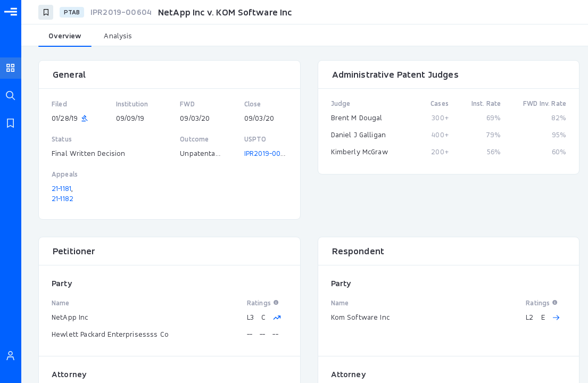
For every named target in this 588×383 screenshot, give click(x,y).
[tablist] (305, 36)
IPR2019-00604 (268, 153)
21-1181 (61, 188)
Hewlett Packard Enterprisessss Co (110, 334)
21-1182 (63, 198)
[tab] (65, 36)
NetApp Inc (70, 317)
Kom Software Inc (360, 317)
